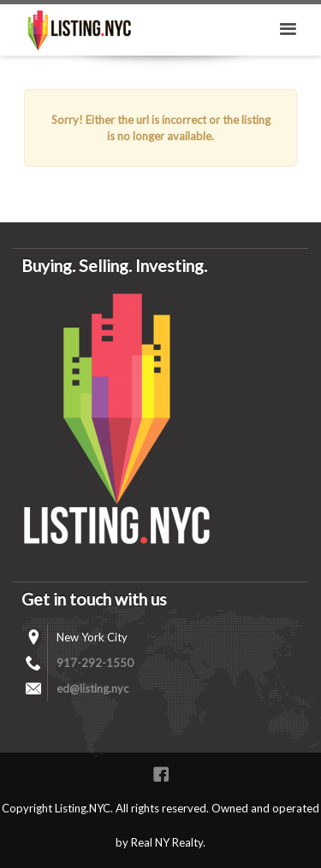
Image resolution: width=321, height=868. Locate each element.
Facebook (161, 774)
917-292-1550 (95, 663)
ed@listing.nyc (92, 688)
